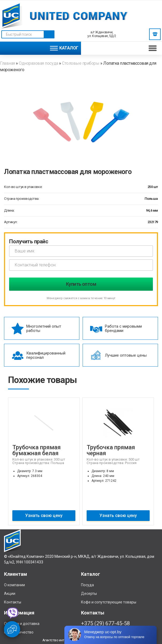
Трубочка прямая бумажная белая (36, 450)
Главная (8, 63)
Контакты (13, 602)
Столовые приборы (81, 63)
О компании (14, 585)
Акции (10, 594)
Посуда (87, 585)
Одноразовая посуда (38, 63)
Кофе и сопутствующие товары (109, 602)
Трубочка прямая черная (111, 450)
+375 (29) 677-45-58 (105, 623)
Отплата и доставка (22, 624)
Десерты (89, 594)
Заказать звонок (155, 34)
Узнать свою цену (44, 515)
